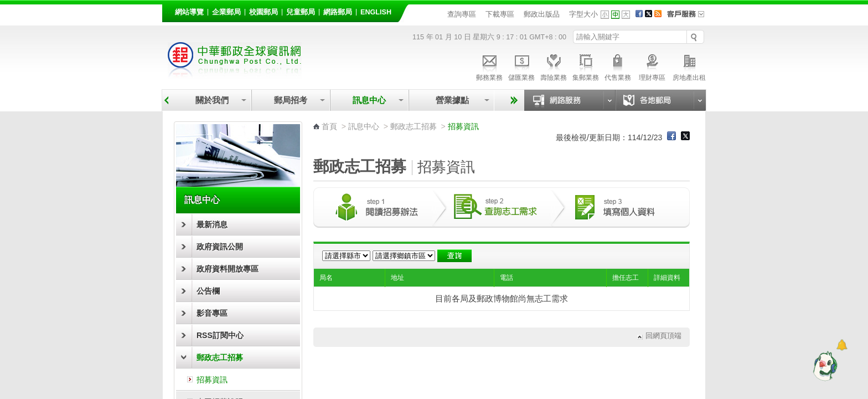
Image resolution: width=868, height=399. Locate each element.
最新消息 (212, 224)
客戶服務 (689, 18)
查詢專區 (462, 14)
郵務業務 (489, 66)
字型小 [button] (605, 15)
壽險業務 (554, 66)
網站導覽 (189, 12)
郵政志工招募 (220, 357)
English (376, 12)
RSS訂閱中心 (220, 335)
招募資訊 (212, 380)
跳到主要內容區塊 (6, 6)
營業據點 (451, 100)
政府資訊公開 (220, 247)
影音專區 (212, 313)
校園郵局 (263, 12)
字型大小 (583, 14)
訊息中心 (369, 100)
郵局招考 (291, 100)
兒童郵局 (301, 12)
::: (169, 10)
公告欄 (208, 291)
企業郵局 (226, 12)
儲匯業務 (521, 66)
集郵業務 (586, 66)
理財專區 (652, 66)
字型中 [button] (615, 15)
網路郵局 (338, 12)
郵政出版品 (542, 14)
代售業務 (618, 66)
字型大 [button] (626, 15)
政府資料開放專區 (228, 269)
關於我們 (212, 100)
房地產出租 (689, 66)
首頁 (329, 126)
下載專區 (500, 14)
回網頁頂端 (663, 336)
